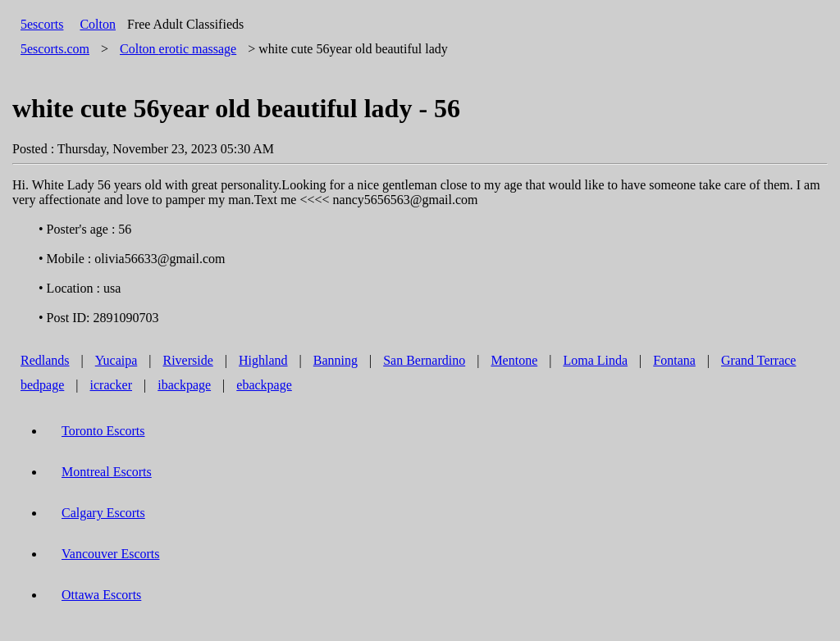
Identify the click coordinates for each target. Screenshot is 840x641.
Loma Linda (595, 360)
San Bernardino (424, 360)
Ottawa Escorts (101, 595)
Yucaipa (116, 360)
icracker (112, 385)
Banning (336, 360)
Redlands (45, 360)
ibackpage (184, 385)
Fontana (674, 360)
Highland (263, 360)
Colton (98, 24)
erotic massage (178, 49)
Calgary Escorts (103, 513)
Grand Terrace (758, 360)
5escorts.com (55, 49)
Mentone (514, 360)
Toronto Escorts (103, 431)
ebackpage (264, 385)
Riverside (187, 360)
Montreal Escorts (107, 472)
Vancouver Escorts (111, 554)
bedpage (42, 385)
